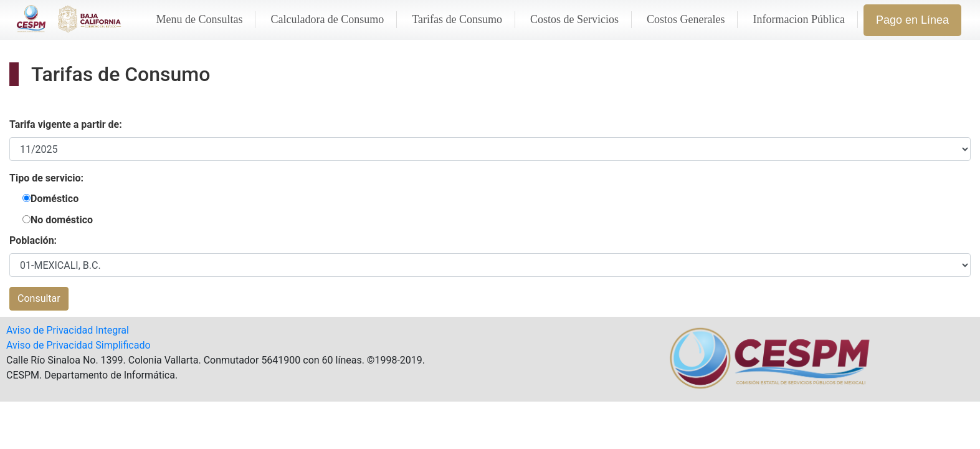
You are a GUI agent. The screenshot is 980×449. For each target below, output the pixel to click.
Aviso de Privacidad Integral (68, 330)
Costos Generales (686, 19)
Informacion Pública (798, 19)
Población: (33, 240)
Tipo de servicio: (46, 178)
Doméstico (55, 199)
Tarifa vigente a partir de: (66, 124)
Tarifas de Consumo (457, 19)
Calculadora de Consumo (327, 19)
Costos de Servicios (574, 19)
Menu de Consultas (199, 19)
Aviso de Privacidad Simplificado (78, 345)
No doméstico (62, 220)
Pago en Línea (912, 20)
